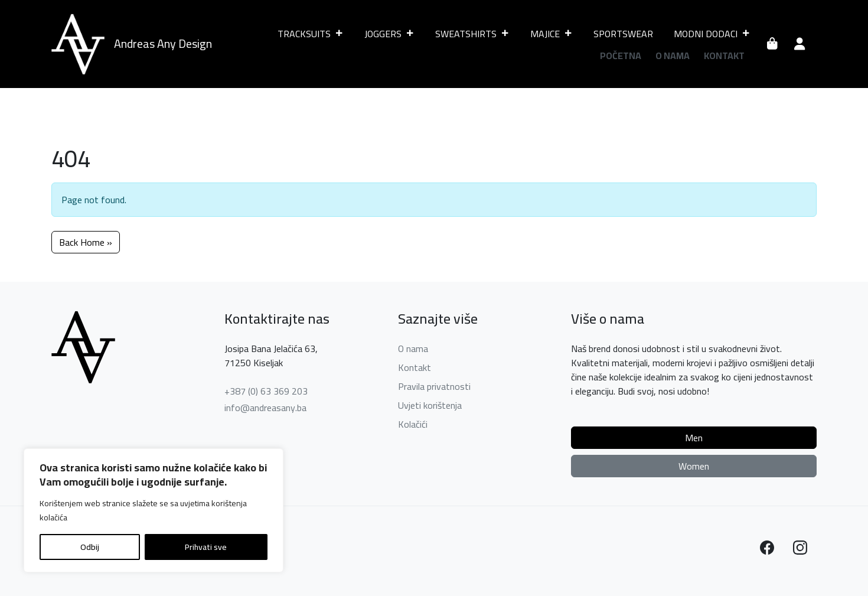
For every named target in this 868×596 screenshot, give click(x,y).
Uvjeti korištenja (430, 405)
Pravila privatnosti (434, 386)
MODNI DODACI (712, 34)
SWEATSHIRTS (472, 34)
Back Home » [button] (86, 242)
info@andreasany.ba (265, 408)
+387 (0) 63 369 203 (266, 391)
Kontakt (724, 56)
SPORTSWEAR (623, 34)
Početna (621, 56)
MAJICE (552, 34)
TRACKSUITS (311, 34)
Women (694, 466)
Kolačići (413, 424)
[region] (154, 510)
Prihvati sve (206, 547)
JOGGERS (389, 34)
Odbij (90, 547)
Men (694, 438)
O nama (673, 56)
